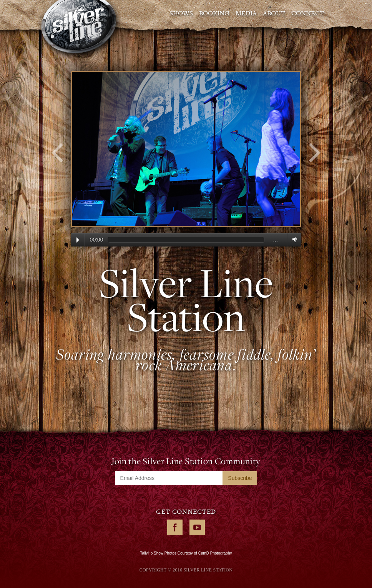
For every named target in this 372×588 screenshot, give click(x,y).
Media (246, 13)
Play (78, 240)
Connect (308, 13)
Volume (293, 239)
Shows (181, 13)
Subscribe (240, 478)
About (274, 13)
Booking (214, 13)
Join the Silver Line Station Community (186, 461)
